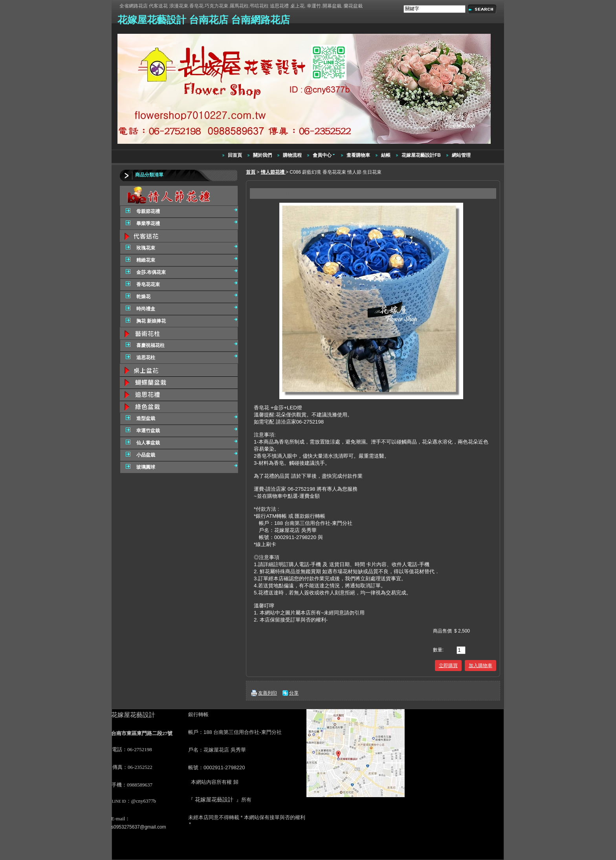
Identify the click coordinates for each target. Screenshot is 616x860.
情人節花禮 (273, 172)
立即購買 (448, 666)
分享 (294, 693)
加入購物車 (480, 666)
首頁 (251, 172)
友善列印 (268, 693)
